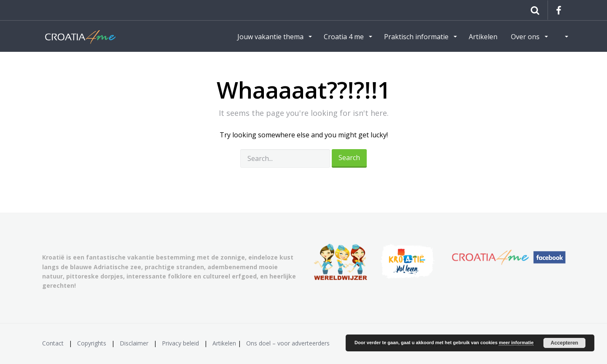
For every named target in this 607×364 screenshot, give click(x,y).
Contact (53, 343)
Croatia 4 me (345, 37)
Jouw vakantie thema (271, 37)
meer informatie (516, 343)
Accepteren (564, 343)
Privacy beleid (180, 343)
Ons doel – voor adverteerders (288, 343)
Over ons (526, 37)
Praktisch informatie (417, 37)
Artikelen (483, 37)
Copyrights (92, 343)
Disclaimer (134, 343)
